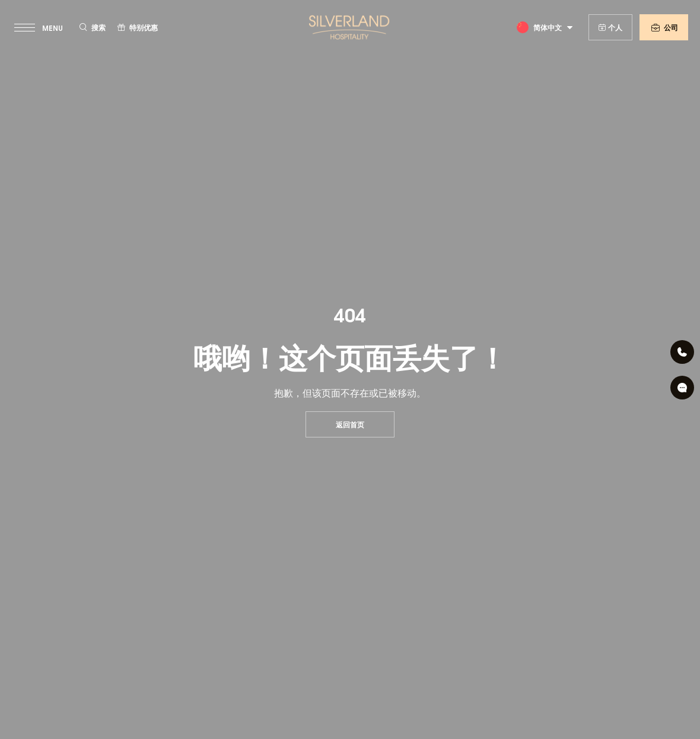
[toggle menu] (40, 27)
